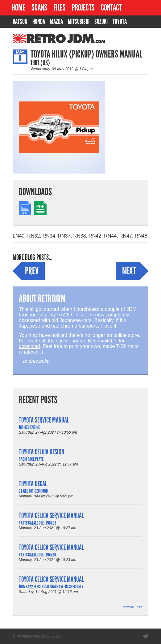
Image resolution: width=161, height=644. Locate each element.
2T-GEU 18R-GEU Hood (33, 491)
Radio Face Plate (31, 459)
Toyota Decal (33, 484)
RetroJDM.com (43, 39)
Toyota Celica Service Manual (51, 515)
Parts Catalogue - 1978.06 (37, 523)
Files (60, 8)
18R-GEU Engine (29, 427)
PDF (39, 204)
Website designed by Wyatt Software (146, 636)
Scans (39, 8)
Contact (111, 8)
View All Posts (132, 607)
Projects (83, 8)
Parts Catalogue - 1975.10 (37, 555)
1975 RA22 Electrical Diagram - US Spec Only (51, 587)
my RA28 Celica (67, 315)
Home (19, 8)
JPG (24, 204)
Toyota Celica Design (41, 452)
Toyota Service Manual (44, 420)
